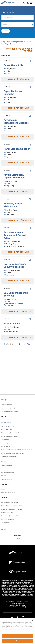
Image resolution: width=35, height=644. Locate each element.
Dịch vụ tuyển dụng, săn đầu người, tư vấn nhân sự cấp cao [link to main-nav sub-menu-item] (17, 450)
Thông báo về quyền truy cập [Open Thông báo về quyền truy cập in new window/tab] (17, 605)
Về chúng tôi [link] (5, 484)
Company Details (10, 602)
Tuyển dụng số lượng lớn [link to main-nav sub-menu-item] (8, 443)
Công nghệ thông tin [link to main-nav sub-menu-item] (7, 479)
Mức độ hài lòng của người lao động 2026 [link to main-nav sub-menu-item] (12, 509)
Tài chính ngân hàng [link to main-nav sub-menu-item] (7, 466)
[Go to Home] (8, 3)
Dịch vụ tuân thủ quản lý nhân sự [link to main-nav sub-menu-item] (10, 436)
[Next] (22, 344)
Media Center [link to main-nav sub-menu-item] (5, 526)
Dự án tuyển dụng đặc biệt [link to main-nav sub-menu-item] (8, 408)
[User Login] (28, 3)
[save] (30, 61)
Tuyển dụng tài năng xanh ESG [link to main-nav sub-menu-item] (9, 456)
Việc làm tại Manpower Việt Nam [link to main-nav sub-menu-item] (10, 411)
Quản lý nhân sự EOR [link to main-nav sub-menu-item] (7, 429)
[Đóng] (33, 622)
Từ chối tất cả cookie (17, 637)
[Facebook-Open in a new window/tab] (17, 618)
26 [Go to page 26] (25, 344)
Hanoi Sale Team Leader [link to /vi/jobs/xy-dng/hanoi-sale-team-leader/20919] (17, 149)
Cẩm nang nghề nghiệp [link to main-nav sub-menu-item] (7, 519)
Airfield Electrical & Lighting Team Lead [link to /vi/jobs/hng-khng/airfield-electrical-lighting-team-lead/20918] (14, 176)
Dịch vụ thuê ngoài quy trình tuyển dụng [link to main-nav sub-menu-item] (12, 433)
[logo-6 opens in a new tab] (18, 572)
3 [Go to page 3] (15, 344)
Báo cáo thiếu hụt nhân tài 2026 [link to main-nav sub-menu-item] (10, 502)
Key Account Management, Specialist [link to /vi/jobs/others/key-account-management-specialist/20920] (16, 121)
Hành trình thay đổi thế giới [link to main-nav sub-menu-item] (8, 492)
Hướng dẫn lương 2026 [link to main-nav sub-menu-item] (7, 513)
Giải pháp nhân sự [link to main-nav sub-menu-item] (6, 422)
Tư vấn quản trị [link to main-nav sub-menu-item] (5, 523)
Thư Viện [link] (4, 498)
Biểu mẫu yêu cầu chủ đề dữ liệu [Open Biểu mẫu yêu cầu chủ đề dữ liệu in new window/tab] (18, 607)
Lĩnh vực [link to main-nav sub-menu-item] (4, 462)
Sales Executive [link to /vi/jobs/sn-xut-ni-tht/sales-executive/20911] (12, 324)
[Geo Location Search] (32, 25)
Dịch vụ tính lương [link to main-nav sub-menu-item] (6, 446)
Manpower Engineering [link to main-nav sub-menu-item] (8, 472)
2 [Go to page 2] (13, 344)
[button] (32, 3)
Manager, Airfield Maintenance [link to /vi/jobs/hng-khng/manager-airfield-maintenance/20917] (13, 205)
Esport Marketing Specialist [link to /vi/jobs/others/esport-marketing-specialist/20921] (13, 93)
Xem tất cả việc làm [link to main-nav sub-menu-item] (7, 405)
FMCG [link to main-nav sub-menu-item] (3, 469)
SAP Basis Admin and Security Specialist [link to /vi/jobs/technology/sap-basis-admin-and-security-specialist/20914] (15, 265)
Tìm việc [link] (4, 400)
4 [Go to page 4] (17, 344)
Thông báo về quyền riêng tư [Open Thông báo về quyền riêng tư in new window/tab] (17, 603)
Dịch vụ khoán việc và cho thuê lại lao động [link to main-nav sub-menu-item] (13, 453)
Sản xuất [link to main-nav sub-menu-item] (4, 476)
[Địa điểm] (17, 24)
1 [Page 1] (11, 344)
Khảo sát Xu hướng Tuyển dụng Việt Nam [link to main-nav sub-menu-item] (12, 506)
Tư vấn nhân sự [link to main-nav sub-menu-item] (5, 440)
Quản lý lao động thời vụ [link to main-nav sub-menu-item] (8, 426)
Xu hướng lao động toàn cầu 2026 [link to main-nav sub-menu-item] (10, 516)
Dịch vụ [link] (4, 417)
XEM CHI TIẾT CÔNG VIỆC (20, 79)
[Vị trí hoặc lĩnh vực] (17, 18)
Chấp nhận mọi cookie (17, 642)
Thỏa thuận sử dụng (22, 602)
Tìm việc (6, 31)
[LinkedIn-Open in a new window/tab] (12, 617)
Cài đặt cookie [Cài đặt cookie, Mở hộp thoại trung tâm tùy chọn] (17, 632)
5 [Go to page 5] (19, 344)
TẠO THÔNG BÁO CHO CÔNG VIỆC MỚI (20, 50)
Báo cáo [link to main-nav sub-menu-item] (4, 529)
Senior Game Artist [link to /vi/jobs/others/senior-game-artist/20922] (14, 65)
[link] (17, 618)
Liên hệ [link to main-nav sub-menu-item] (3, 489)
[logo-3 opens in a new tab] (17, 563)
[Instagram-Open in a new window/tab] (23, 618)
